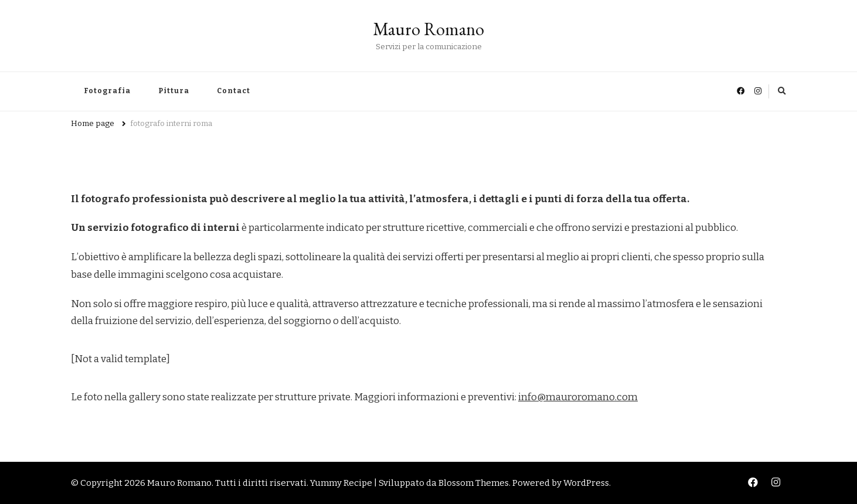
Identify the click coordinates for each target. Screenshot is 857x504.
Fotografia (107, 91)
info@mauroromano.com (578, 397)
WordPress (586, 483)
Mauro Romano (428, 29)
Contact (234, 91)
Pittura (174, 91)
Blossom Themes (474, 483)
